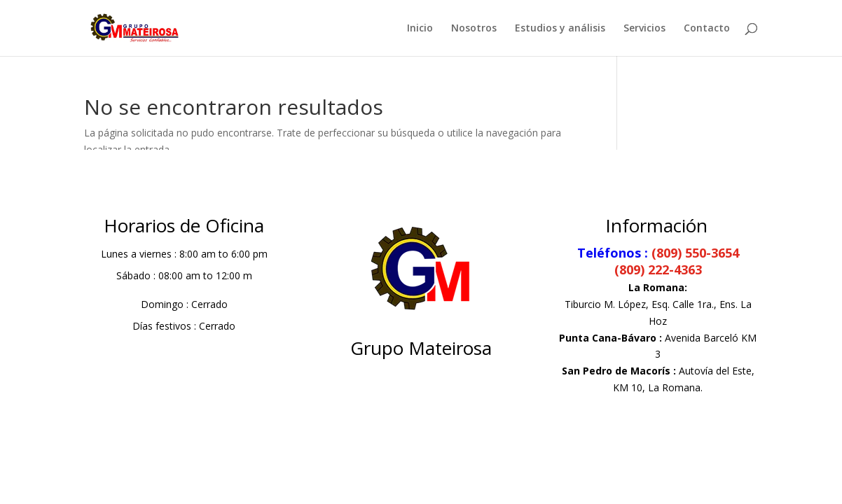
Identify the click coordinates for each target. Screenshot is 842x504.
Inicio (420, 29)
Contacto (707, 29)
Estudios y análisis (560, 29)
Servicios (644, 29)
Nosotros (474, 29)
